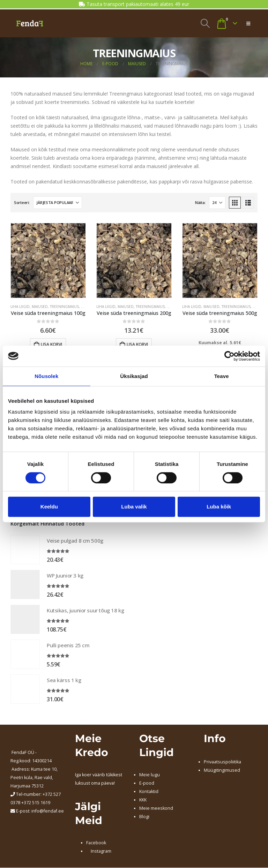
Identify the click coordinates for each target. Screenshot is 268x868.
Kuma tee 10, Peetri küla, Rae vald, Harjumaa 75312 (34, 778)
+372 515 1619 (36, 803)
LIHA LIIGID (20, 307)
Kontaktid (149, 792)
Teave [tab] (222, 376)
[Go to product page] (48, 261)
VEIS (85, 307)
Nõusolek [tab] (46, 376)
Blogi (144, 817)
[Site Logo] (30, 23)
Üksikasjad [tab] (134, 376)
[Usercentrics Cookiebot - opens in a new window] (229, 356)
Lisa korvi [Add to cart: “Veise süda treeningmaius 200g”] (137, 344)
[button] (205, 23)
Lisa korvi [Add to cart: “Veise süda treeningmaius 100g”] (51, 344)
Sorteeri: (22, 202)
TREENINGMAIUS (64, 307)
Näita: (200, 202)
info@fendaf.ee (48, 812)
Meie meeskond (156, 809)
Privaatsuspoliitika (222, 762)
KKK (143, 800)
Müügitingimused (222, 771)
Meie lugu (150, 775)
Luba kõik (219, 507)
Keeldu (49, 507)
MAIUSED (40, 307)
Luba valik (134, 507)
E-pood (147, 783)
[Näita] (217, 203)
